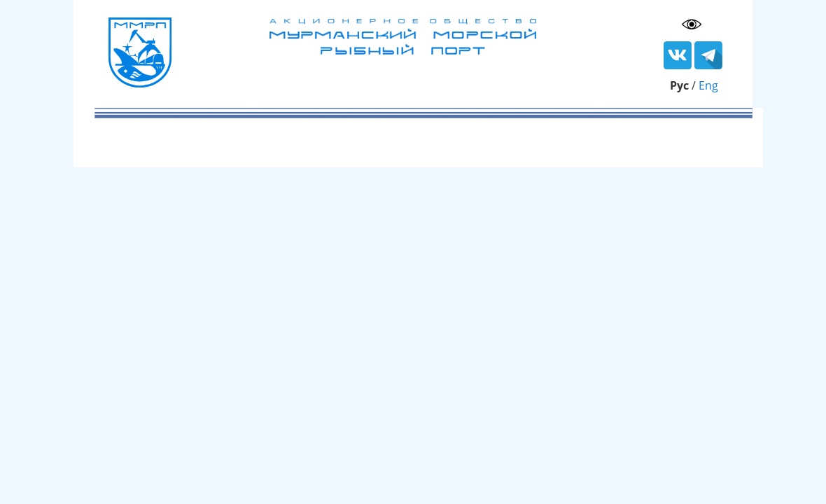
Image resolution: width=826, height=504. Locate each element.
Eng (708, 85)
